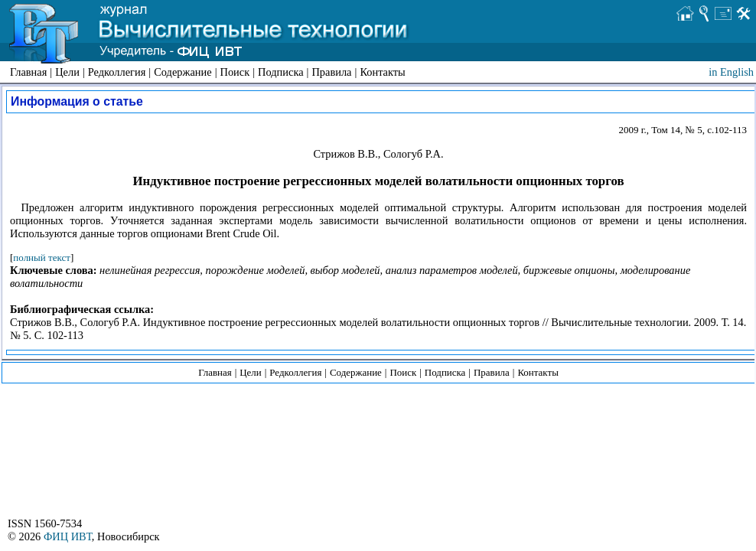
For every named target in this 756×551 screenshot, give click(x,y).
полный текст (42, 258)
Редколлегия (117, 72)
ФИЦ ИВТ (68, 536)
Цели (67, 72)
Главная (28, 72)
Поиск (235, 72)
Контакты (382, 72)
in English (731, 72)
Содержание (182, 72)
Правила (331, 72)
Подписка (280, 72)
